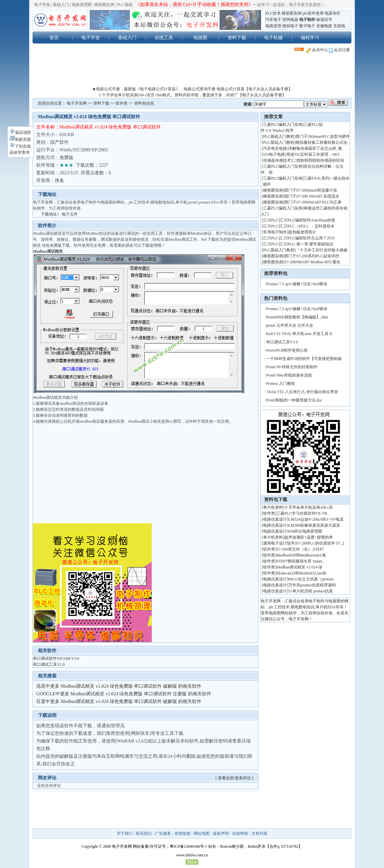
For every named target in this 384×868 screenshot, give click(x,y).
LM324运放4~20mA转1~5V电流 (316, 519)
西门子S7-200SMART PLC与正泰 (313, 202)
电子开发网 (77, 103)
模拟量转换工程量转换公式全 (322, 142)
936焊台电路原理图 (305, 531)
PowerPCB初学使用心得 (287, 350)
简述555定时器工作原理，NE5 (313, 154)
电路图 (200, 38)
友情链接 (182, 833)
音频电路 (324, 26)
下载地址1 (50, 214)
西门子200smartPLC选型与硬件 (323, 136)
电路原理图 (82, 5)
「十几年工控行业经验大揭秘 (322, 250)
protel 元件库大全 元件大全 (290, 325)
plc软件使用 (313, 13)
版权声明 (221, 833)
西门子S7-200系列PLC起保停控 (312, 256)
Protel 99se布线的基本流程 (289, 375)
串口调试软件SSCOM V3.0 (56, 658)
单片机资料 (273, 507)
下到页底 (20, 146)
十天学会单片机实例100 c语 (309, 507)
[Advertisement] (192, 71)
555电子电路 (274, 154)
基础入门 (61, 5)
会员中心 (317, 50)
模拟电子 (290, 26)
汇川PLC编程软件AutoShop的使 (307, 220)
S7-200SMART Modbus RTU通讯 (312, 262)
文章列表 (259, 833)
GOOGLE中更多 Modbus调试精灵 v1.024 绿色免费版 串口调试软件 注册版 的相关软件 (124, 694)
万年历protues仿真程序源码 (312, 585)
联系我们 (144, 833)
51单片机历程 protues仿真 (311, 591)
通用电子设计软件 (279, 543)
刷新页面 (20, 139)
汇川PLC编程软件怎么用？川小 (307, 238)
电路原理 (273, 26)
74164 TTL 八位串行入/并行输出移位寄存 (302, 392)
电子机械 (273, 38)
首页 (54, 38)
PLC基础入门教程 (279, 136)
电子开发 (42, 5)
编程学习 (310, 38)
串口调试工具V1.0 (49, 664)
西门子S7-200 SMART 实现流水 (312, 196)
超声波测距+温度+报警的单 (309, 537)
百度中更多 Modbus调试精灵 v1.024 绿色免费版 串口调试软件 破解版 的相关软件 (119, 701)
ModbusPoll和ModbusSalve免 (301, 555)
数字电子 (307, 26)
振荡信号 (324, 20)
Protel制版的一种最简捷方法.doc (294, 400)
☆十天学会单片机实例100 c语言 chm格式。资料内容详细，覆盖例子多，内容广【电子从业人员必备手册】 (192, 95)
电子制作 (307, 20)
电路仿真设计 (275, 519)
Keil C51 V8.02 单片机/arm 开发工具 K (299, 334)
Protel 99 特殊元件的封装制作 (292, 367)
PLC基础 (125, 5)
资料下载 (237, 38)
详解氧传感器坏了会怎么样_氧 (315, 148)
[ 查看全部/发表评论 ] (234, 778)
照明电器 (290, 20)
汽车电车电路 (275, 148)
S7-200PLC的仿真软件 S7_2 (320, 543)
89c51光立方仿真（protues (311, 579)
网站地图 (202, 833)
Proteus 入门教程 (281, 384)
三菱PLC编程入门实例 (283, 125)
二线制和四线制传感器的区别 (318, 160)
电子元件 (70, 214)
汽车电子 (273, 20)
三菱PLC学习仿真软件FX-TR (302, 513)
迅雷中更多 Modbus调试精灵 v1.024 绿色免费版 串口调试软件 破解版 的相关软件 (119, 686)
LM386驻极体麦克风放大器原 (314, 525)
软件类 (122, 103)
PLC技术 (273, 13)
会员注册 (339, 50)
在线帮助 (240, 833)
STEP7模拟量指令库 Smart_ (300, 561)
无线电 (339, 26)
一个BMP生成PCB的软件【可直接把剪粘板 (304, 359)
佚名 (59, 180)
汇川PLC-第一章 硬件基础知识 (306, 244)
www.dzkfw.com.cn (192, 855)
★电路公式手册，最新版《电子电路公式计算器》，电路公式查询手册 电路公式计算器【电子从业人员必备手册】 (192, 89)
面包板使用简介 (302, 232)
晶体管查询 (20, 152)
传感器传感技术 (277, 160)
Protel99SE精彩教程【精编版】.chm (297, 317)
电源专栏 (333, 13)
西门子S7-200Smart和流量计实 (311, 190)
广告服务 (163, 833)
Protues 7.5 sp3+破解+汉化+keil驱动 (297, 284)
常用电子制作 (275, 232)
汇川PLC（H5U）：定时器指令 (307, 226)
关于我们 (125, 833)
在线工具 (164, 38)
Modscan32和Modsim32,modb (301, 573)
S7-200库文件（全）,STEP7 (300, 549)
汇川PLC (271, 220)
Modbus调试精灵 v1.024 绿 (299, 567)
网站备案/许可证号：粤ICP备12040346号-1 (170, 846)
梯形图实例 (104, 5)
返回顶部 (20, 132)
